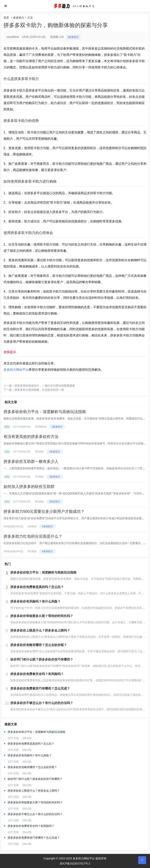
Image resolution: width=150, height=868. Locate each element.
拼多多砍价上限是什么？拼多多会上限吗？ (34, 791)
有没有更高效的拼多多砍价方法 (31, 437)
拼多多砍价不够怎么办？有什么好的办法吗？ (35, 814)
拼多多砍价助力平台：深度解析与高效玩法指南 (45, 412)
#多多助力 (73, 37)
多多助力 (19, 18)
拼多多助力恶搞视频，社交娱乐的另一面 (39, 390)
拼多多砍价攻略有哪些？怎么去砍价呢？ (32, 767)
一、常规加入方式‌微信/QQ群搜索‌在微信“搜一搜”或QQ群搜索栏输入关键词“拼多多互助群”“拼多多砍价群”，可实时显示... (77, 493)
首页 (6, 18)
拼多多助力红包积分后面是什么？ (33, 536)
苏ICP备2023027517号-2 (75, 863)
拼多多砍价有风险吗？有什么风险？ (30, 755)
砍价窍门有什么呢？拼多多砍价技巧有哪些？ (35, 779)
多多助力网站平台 (16, 370)
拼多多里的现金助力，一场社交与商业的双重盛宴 (45, 386)
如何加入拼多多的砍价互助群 (29, 487)
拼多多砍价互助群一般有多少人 (31, 461)
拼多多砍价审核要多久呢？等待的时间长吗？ (35, 802)
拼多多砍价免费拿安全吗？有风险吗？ (31, 826)
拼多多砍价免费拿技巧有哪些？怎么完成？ (34, 838)
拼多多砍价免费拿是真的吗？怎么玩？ (31, 744)
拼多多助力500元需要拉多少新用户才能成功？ (44, 511)
